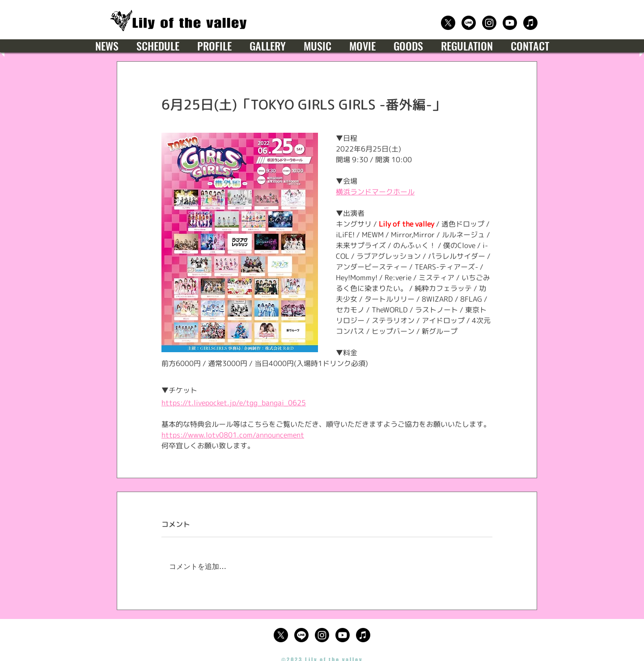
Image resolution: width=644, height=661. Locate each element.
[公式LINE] (469, 23)
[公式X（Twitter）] (448, 23)
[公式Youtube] (510, 23)
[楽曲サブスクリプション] (530, 23)
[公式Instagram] (489, 23)
